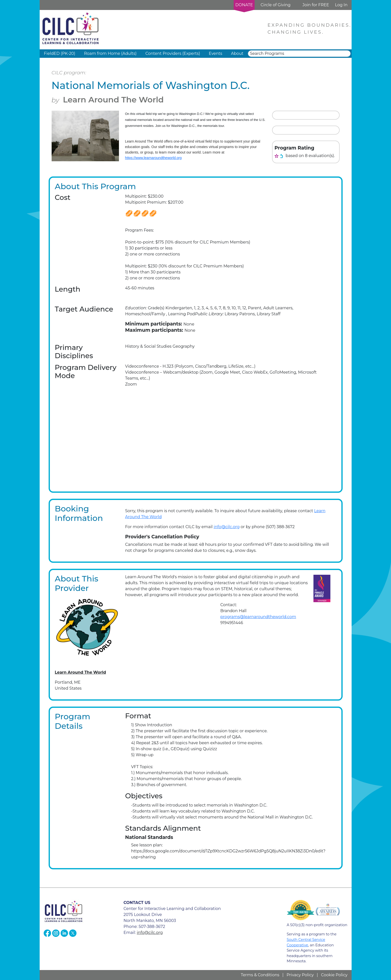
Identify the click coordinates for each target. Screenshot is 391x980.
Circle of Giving (276, 5)
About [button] (237, 53)
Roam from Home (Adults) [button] (110, 53)
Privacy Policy (300, 975)
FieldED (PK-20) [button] (60, 53)
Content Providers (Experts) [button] (173, 53)
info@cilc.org (227, 527)
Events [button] (215, 53)
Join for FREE (316, 5)
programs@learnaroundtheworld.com (258, 617)
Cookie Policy (334, 975)
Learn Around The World (113, 100)
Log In (341, 5)
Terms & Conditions (260, 975)
